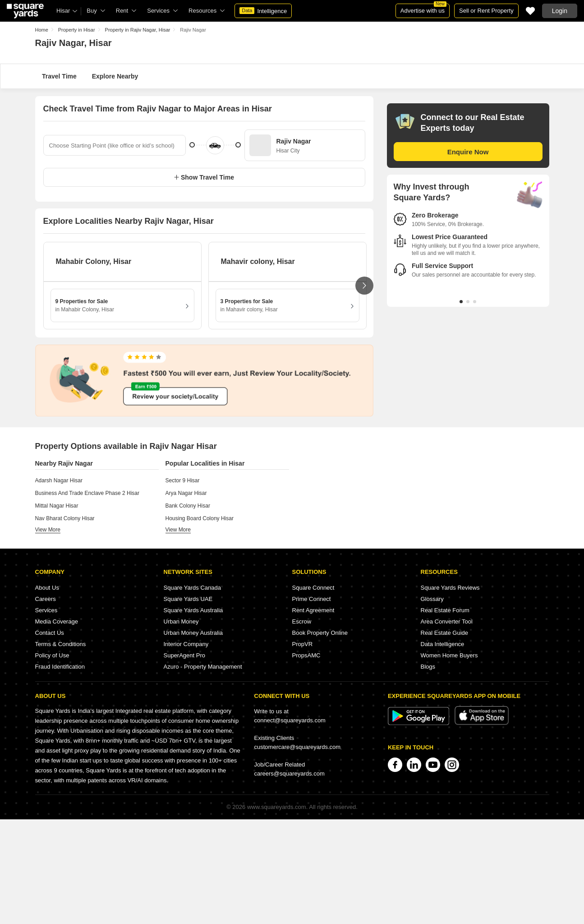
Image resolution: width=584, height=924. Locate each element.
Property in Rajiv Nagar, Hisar (138, 30)
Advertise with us (423, 9)
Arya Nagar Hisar (186, 493)
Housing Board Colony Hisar (200, 518)
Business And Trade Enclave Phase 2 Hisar (87, 493)
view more (48, 530)
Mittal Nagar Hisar (57, 506)
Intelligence (263, 11)
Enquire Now (468, 152)
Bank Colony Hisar (188, 506)
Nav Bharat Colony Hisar (65, 518)
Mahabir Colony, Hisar (94, 261)
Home (42, 30)
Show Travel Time (204, 177)
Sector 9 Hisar (183, 480)
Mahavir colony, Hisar (258, 261)
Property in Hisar (77, 30)
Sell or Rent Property (486, 11)
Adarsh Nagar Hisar (59, 480)
